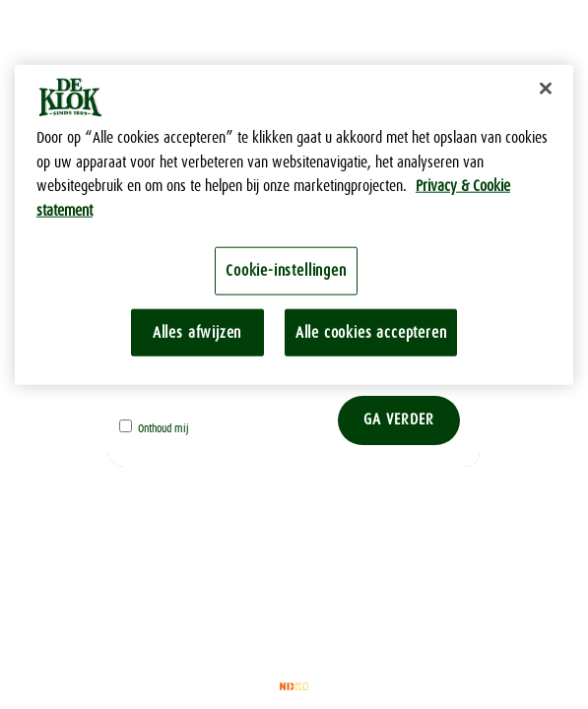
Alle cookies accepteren (371, 331)
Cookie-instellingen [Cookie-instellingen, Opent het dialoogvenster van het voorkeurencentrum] (286, 270)
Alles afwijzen (197, 331)
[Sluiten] (546, 89)
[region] (294, 225)
